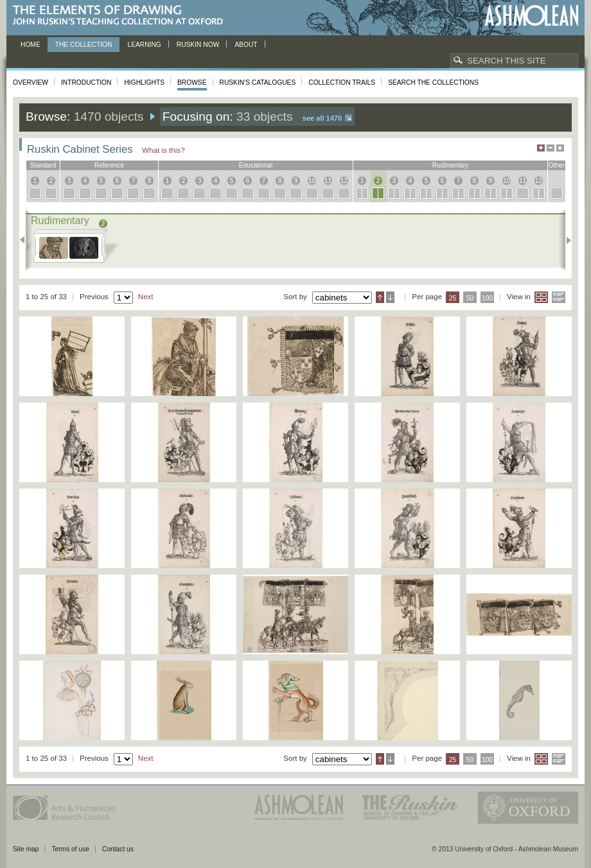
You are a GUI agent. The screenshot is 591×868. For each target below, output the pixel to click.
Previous (26, 240)
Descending (390, 297)
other (557, 165)
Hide (560, 148)
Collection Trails (342, 82)
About (246, 45)
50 (470, 298)
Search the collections (433, 82)
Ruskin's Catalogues (258, 82)
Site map (26, 849)
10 (312, 181)
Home (31, 45)
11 (328, 181)
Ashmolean (532, 16)
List (559, 297)
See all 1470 (322, 118)
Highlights (144, 82)
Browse (192, 82)
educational (256, 165)
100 (487, 298)
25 (453, 298)
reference (109, 165)
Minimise (551, 148)
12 (344, 181)
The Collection (84, 45)
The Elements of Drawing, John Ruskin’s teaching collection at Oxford (122, 16)
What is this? (163, 150)
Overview (31, 82)
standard (43, 165)
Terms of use (70, 849)
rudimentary (451, 165)
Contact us (118, 849)
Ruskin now (198, 45)
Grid (541, 297)
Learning (144, 45)
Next (565, 240)
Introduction (86, 82)
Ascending (380, 297)
